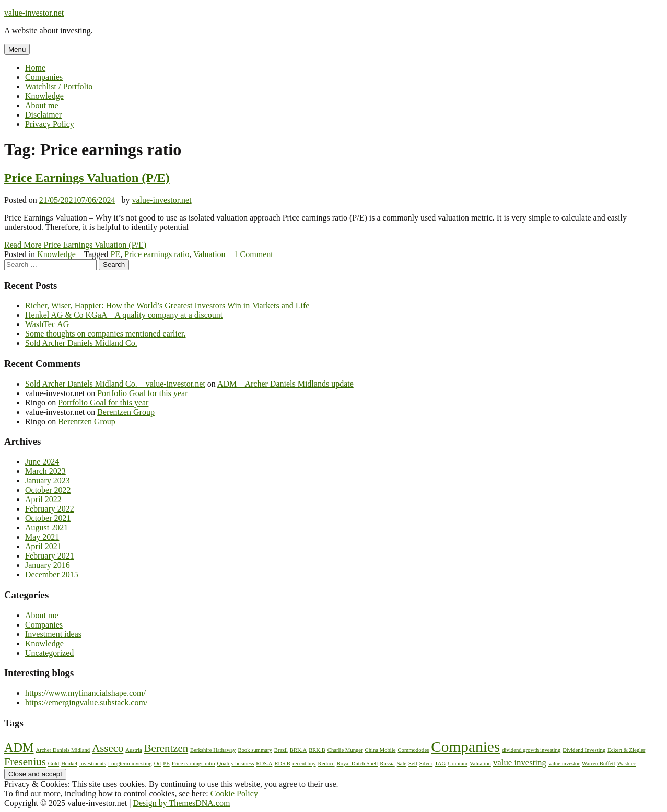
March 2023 (45, 471)
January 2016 (48, 565)
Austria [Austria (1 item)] (133, 750)
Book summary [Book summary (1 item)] (255, 750)
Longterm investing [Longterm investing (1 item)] (130, 764)
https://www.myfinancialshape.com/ (85, 693)
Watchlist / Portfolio (59, 86)
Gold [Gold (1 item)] (54, 764)
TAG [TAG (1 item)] (440, 764)
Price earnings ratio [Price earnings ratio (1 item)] (194, 764)
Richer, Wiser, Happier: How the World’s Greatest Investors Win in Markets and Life (168, 305)
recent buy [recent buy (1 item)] (304, 764)
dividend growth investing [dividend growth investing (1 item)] (531, 750)
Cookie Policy (234, 793)
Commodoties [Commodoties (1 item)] (414, 750)
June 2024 (42, 462)
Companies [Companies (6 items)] (465, 747)
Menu (17, 49)
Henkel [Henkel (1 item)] (69, 764)
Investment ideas (53, 634)
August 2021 (46, 527)
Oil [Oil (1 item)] (158, 764)
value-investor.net (34, 13)
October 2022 (48, 490)
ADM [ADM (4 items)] (19, 747)
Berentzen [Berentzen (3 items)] (166, 748)
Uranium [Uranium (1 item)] (458, 764)
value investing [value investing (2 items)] (520, 763)
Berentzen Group (126, 412)
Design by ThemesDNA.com (181, 803)
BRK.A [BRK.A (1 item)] (298, 750)
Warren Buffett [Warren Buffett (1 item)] (599, 764)
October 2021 (48, 518)
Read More (75, 245)
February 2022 (50, 509)
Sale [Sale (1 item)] (402, 764)
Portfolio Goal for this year (142, 393)
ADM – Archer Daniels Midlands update (285, 384)
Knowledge (44, 96)
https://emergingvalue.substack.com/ (86, 703)
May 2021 (42, 537)
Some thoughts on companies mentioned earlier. (106, 334)
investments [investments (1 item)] (93, 764)
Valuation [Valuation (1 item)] (480, 764)
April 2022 (43, 499)
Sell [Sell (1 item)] (413, 764)
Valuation (209, 254)
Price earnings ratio (157, 254)
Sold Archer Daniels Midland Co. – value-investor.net (115, 384)
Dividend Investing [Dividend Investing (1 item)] (584, 750)
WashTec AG (47, 324)
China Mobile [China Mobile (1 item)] (381, 750)
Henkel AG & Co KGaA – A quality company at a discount (124, 315)
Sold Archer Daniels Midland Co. (81, 343)
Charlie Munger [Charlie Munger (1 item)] (345, 750)
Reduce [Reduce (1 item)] (326, 764)
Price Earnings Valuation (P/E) (87, 178)
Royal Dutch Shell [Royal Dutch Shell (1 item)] (358, 764)
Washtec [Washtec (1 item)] (627, 764)
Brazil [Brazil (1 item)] (281, 750)
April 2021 (43, 546)
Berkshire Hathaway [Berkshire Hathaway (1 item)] (213, 750)
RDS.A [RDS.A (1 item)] (264, 764)
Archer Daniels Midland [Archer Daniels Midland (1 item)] (63, 750)
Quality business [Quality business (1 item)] (236, 764)
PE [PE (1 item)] (166, 764)
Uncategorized (49, 653)
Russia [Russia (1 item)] (387, 764)
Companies (44, 77)
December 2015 (52, 575)
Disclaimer (43, 115)
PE (115, 254)
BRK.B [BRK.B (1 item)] (317, 750)
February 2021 (50, 556)
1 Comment (254, 254)
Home (35, 68)
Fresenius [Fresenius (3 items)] (25, 762)
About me (42, 105)
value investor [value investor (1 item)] (564, 764)
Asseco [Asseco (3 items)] (108, 748)
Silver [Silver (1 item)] (426, 764)
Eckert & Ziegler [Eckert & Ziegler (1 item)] (626, 750)
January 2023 (48, 480)
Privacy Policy (50, 124)
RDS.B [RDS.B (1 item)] (282, 764)
